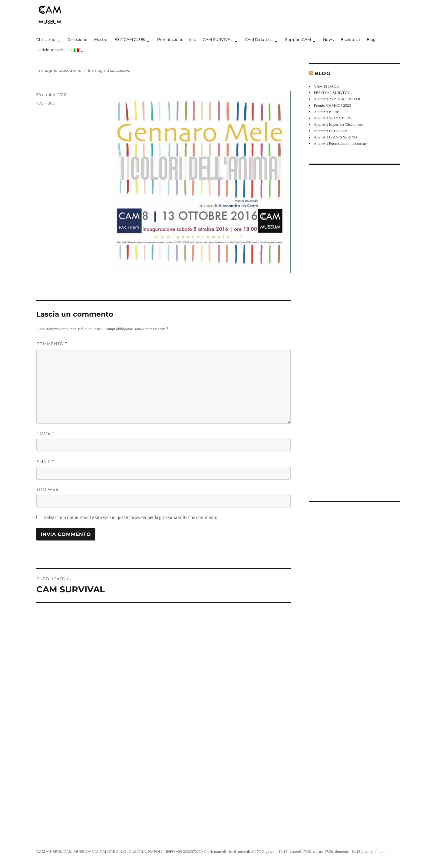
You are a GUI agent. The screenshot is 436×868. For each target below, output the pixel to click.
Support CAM (298, 40)
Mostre (101, 40)
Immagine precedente (59, 70)
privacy (367, 851)
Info (192, 40)
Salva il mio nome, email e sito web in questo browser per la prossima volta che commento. (131, 518)
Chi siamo (46, 40)
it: (74, 50)
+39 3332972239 (189, 851)
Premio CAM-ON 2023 (332, 105)
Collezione (78, 40)
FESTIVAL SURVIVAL (333, 93)
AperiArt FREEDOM (331, 131)
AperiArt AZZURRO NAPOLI (338, 99)
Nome (45, 433)
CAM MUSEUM (50, 851)
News (328, 40)
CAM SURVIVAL (218, 40)
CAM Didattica (259, 40)
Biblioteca (350, 40)
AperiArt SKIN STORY (333, 118)
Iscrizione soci (50, 50)
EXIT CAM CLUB (130, 40)
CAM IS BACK (326, 86)
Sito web (48, 489)
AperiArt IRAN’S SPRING (335, 137)
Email (45, 462)
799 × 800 (46, 103)
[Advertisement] (355, 328)
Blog (371, 40)
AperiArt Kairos (327, 112)
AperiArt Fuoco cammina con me (340, 143)
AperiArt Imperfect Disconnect (338, 124)
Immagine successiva (109, 70)
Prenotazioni (170, 40)
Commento (52, 344)
